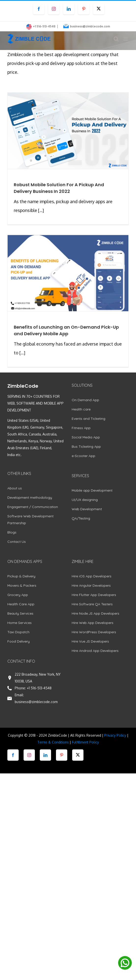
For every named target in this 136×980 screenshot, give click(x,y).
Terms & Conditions (53, 742)
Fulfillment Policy (85, 742)
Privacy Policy (115, 735)
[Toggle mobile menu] (126, 39)
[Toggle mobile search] (116, 39)
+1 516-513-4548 (39, 688)
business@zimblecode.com (90, 26)
